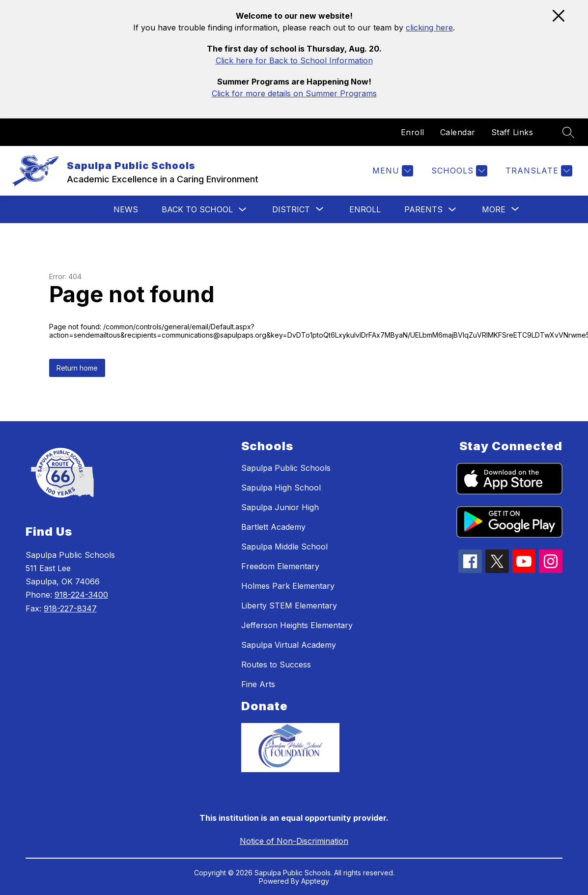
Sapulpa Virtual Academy (289, 645)
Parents (423, 209)
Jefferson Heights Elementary (297, 625)
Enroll (413, 132)
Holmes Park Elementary (288, 586)
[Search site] (568, 132)
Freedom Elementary (280, 566)
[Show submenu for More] (494, 209)
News (126, 209)
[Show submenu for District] (291, 209)
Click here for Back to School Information (294, 60)
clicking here (429, 28)
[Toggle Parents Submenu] (452, 210)
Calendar (458, 132)
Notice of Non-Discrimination (294, 841)
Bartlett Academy (273, 527)
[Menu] (392, 171)
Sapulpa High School (281, 488)
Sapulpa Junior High (280, 507)
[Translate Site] (538, 171)
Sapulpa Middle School (284, 547)
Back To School (197, 209)
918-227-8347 (70, 608)
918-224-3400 (81, 595)
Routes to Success (276, 664)
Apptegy (315, 881)
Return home (77, 368)
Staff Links (512, 132)
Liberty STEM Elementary (289, 606)
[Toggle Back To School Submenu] (243, 210)
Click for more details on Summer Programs (294, 93)
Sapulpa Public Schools (286, 468)
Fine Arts (258, 684)
